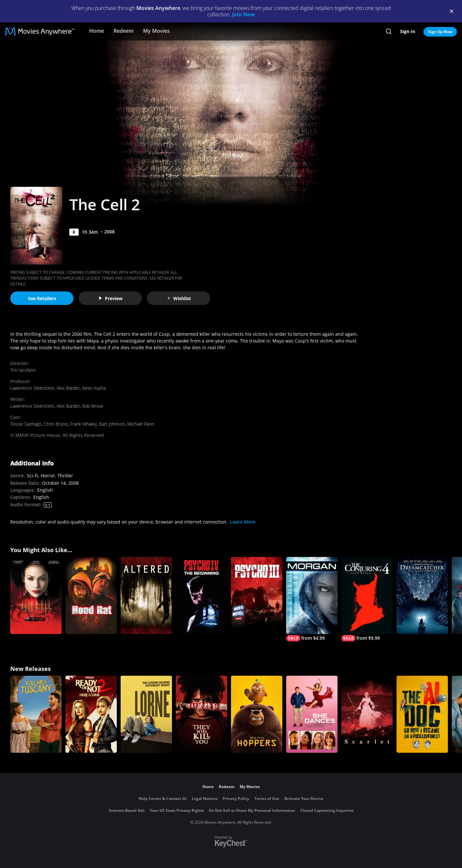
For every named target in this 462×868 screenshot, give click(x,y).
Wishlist (179, 298)
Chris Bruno (56, 424)
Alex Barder (68, 388)
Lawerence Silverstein (32, 388)
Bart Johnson (112, 424)
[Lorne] (146, 714)
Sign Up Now (440, 32)
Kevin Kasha (94, 388)
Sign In (408, 31)
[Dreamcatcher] (422, 595)
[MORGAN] (312, 599)
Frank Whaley (83, 424)
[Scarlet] (367, 714)
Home (97, 31)
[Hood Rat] (91, 595)
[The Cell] (36, 595)
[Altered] (146, 595)
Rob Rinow (93, 406)
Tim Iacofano (23, 370)
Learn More (243, 522)
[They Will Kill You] (201, 714)
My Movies (156, 31)
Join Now (244, 14)
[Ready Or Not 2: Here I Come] (91, 714)
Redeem (124, 31)
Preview (110, 298)
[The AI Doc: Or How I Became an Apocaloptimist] (422, 714)
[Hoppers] (257, 714)
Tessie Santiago (26, 424)
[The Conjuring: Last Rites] (367, 599)
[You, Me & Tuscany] (36, 714)
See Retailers (42, 298)
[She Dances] (312, 714)
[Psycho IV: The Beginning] (201, 595)
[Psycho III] (257, 595)
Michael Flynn (141, 424)
